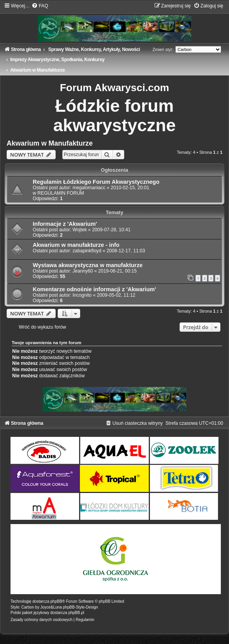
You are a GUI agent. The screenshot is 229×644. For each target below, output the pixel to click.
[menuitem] (40, 6)
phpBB (56, 601)
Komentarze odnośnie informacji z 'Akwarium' (94, 289)
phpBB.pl (76, 613)
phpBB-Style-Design (81, 607)
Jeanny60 (83, 271)
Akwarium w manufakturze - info (76, 245)
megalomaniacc (89, 188)
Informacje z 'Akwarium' (65, 224)
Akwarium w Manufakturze (50, 143)
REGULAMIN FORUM (61, 193)
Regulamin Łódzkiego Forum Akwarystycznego (96, 182)
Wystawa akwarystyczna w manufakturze (88, 265)
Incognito (82, 295)
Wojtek (80, 230)
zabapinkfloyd (87, 251)
